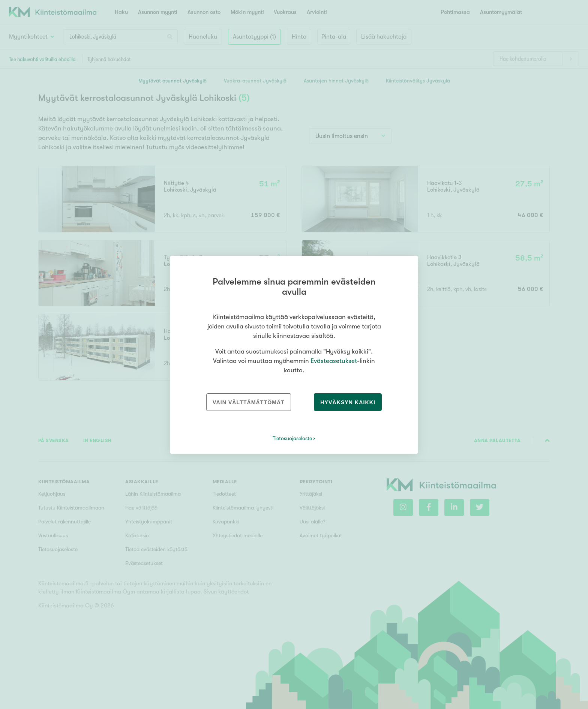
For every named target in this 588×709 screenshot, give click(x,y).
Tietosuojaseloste (292, 438)
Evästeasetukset (334, 361)
